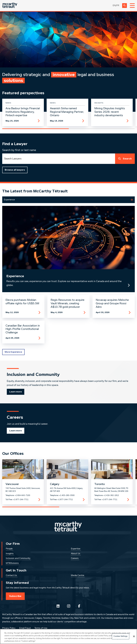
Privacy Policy (9, 628)
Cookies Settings (121, 636)
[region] (68, 636)
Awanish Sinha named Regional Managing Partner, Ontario (67, 112)
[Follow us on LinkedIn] (58, 606)
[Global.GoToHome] (10, 5)
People (9, 549)
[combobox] (59, 159)
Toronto (100, 484)
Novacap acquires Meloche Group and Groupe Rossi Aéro (112, 303)
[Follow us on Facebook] (79, 606)
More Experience (13, 352)
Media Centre (78, 575)
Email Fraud (25, 628)
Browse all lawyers (15, 170)
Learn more (16, 392)
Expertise (76, 549)
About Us (76, 554)
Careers (75, 558)
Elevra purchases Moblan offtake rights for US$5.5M (22, 302)
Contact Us (11, 575)
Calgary (55, 484)
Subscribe (15, 596)
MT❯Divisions (12, 563)
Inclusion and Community (18, 558)
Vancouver (12, 484)
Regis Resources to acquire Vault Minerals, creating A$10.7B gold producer (68, 303)
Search (124, 159)
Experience (15, 276)
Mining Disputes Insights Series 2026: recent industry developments (110, 112)
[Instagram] (69, 606)
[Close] (134, 636)
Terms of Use (41, 628)
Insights (10, 554)
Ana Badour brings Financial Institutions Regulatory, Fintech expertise (23, 112)
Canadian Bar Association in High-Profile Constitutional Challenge (23, 329)
